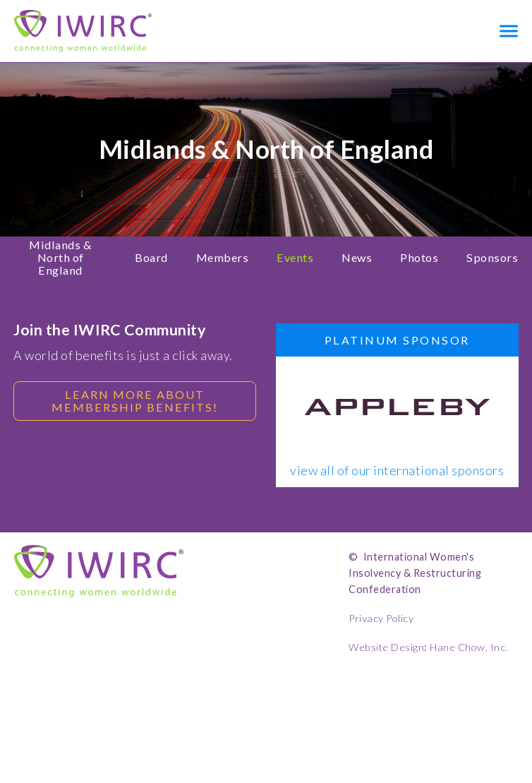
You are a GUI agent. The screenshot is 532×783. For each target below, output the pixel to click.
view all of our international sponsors (397, 471)
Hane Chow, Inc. (469, 647)
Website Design (386, 647)
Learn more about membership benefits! (135, 401)
